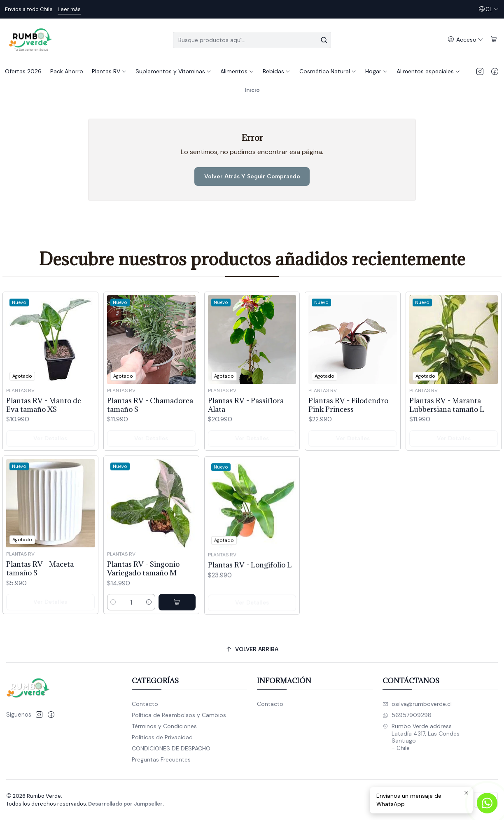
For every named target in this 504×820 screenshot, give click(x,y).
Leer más (69, 9)
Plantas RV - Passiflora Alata (246, 433)
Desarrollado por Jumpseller (125, 804)
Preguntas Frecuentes (161, 759)
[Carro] (494, 40)
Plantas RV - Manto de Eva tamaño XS (44, 415)
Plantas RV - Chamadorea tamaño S (150, 422)
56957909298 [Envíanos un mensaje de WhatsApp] (407, 715)
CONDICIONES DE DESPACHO (171, 748)
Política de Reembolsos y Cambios (179, 715)
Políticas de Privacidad (162, 737)
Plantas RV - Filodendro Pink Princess (348, 443)
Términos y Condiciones (164, 726)
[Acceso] (466, 40)
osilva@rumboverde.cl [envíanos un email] (417, 704)
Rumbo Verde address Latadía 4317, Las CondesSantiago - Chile (421, 737)
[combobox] (252, 40)
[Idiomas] (489, 9)
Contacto (145, 704)
